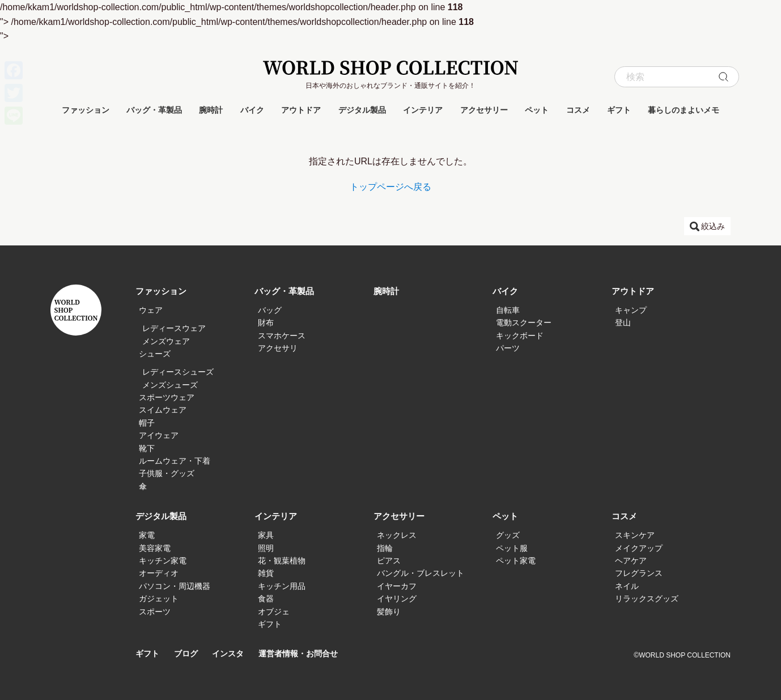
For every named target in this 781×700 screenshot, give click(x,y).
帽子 (147, 423)
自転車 (508, 310)
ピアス (389, 561)
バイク (252, 110)
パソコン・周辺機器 (175, 586)
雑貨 (266, 573)
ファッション (86, 110)
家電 (147, 535)
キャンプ (631, 310)
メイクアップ (639, 548)
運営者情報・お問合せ (307, 654)
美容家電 (155, 548)
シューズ (155, 354)
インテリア (423, 110)
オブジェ (274, 612)
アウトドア (301, 110)
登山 (623, 323)
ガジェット (159, 599)
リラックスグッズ (647, 599)
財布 (266, 323)
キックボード (520, 336)
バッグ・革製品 (154, 110)
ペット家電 (516, 561)
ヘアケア (631, 561)
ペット (537, 110)
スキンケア (635, 535)
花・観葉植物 (282, 561)
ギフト (619, 110)
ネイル (627, 586)
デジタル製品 (362, 110)
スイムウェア (163, 410)
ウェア (151, 310)
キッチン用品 (282, 586)
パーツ (508, 348)
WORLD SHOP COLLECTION (390, 68)
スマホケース (282, 336)
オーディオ (159, 573)
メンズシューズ (170, 385)
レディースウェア (174, 328)
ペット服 (512, 548)
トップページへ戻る (390, 187)
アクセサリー (484, 110)
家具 (266, 535)
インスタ (232, 654)
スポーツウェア (167, 397)
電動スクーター (524, 323)
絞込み (713, 226)
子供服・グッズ (167, 473)
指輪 (385, 548)
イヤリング (397, 599)
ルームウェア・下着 (175, 461)
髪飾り (389, 612)
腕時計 (211, 110)
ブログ (188, 654)
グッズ (508, 535)
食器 (266, 599)
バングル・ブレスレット (421, 573)
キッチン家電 (163, 561)
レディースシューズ (178, 372)
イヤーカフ (397, 586)
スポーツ (155, 612)
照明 (266, 548)
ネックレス (397, 535)
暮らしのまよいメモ (684, 110)
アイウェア (159, 435)
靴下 (147, 448)
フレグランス (639, 573)
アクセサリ (278, 348)
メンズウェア (166, 341)
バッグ (270, 310)
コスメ (578, 110)
